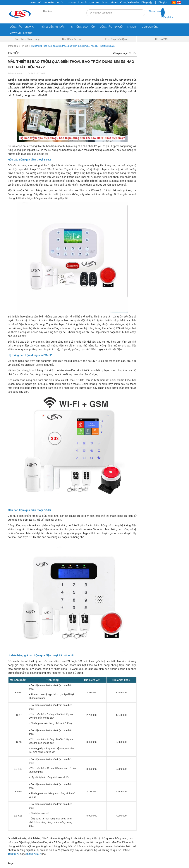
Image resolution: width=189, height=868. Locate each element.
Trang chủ (13, 46)
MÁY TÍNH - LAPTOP (21, 33)
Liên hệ (114, 2)
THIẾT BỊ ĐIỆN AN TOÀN (52, 27)
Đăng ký (163, 2)
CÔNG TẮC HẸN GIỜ (111, 27)
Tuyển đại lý (72, 2)
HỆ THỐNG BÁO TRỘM (82, 27)
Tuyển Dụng (87, 2)
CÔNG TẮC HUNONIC (22, 27)
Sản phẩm (48, 2)
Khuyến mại (102, 2)
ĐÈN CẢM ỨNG (150, 27)
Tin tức (24, 46)
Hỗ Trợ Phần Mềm (129, 2)
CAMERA (132, 27)
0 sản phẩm (167, 17)
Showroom (155, 11)
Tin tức (59, 2)
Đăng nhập (147, 2)
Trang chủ (35, 2)
